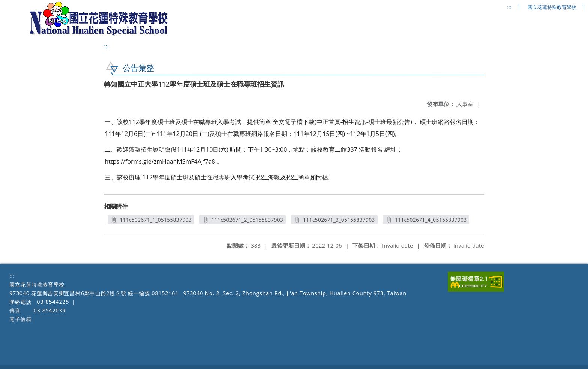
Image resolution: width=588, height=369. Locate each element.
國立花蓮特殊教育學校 (552, 7)
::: (509, 7)
